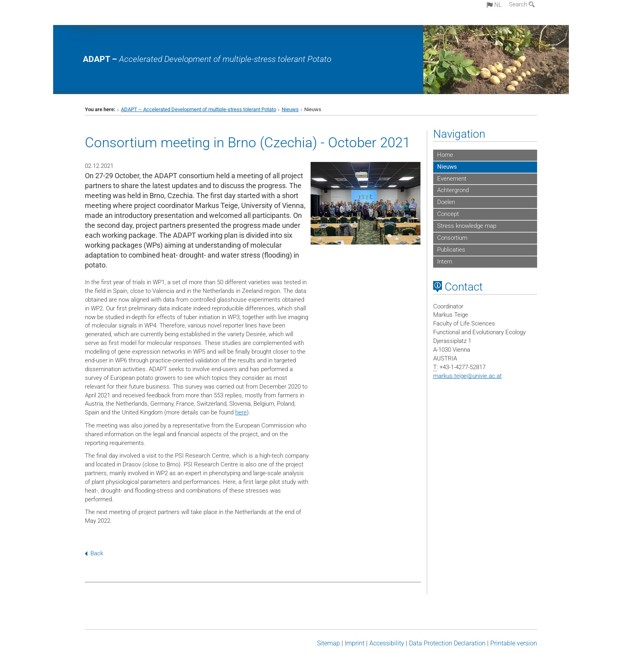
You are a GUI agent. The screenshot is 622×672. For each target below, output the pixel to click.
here (241, 412)
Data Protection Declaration (447, 643)
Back (94, 553)
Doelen (446, 202)
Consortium (452, 238)
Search (522, 4)
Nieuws (290, 109)
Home (445, 155)
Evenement (452, 179)
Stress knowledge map (467, 226)
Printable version (514, 643)
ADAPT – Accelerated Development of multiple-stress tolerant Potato (199, 109)
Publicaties (451, 250)
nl (494, 5)
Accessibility (387, 643)
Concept (448, 214)
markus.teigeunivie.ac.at (467, 376)
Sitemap (328, 643)
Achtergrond (453, 190)
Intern (445, 262)
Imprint (355, 643)
